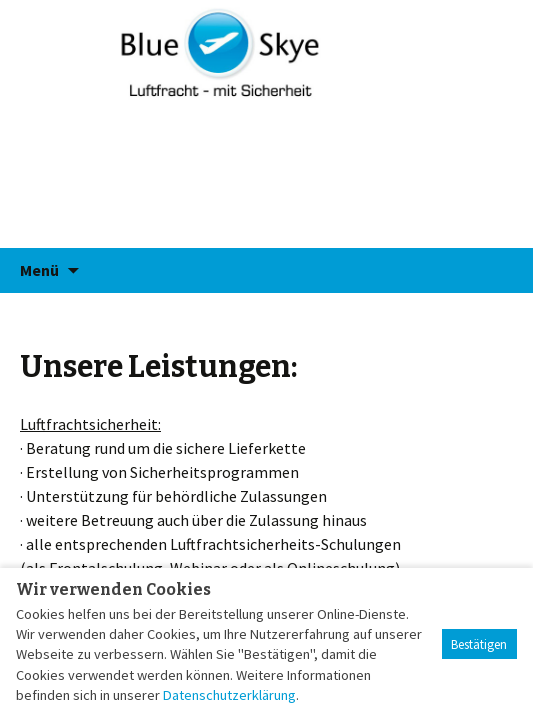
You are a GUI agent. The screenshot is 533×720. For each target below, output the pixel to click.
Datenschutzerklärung (229, 695)
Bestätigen (479, 644)
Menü (39, 270)
